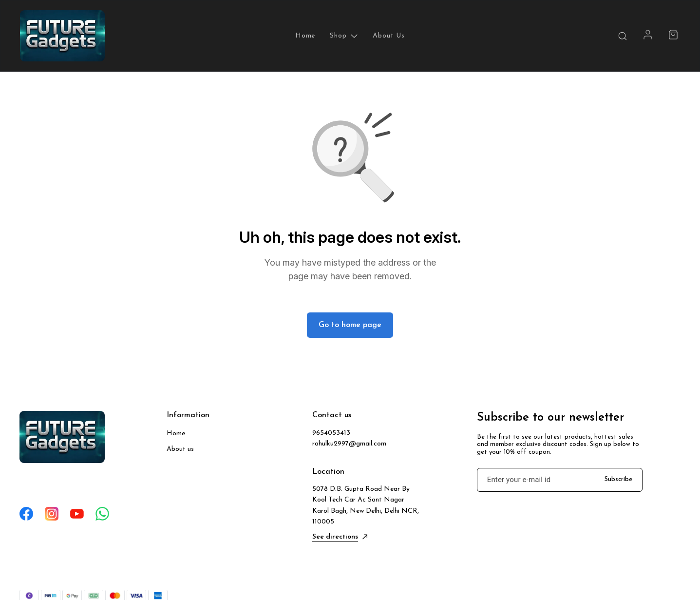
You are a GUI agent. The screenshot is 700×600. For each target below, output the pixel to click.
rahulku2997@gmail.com (349, 444)
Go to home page (350, 325)
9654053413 (331, 433)
